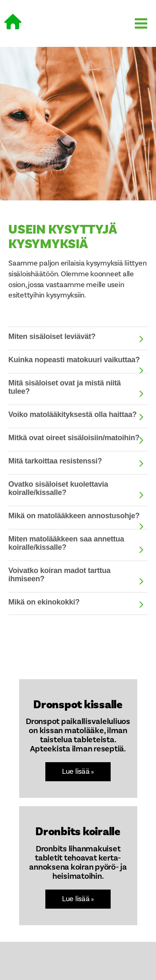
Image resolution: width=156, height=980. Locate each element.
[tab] (78, 338)
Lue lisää (78, 772)
